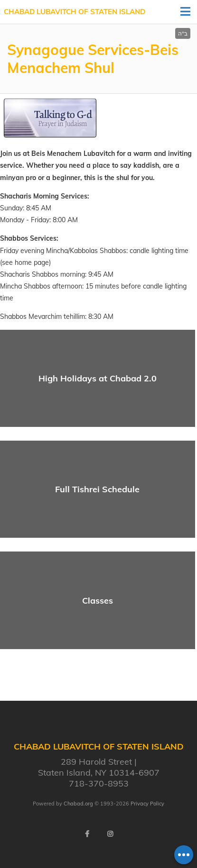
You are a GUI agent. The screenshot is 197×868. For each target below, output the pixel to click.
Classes (98, 601)
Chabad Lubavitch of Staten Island (75, 12)
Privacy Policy (147, 804)
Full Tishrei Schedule (97, 489)
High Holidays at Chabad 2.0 (98, 378)
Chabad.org (78, 804)
